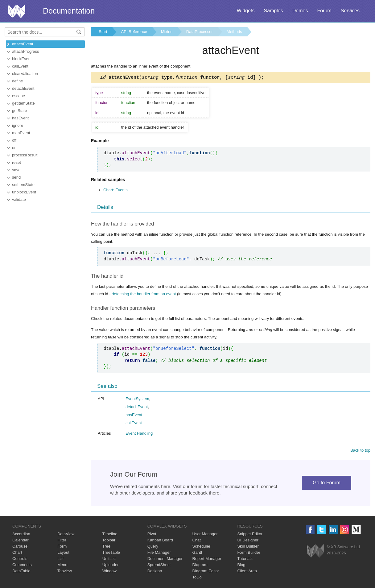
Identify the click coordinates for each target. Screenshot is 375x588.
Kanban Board (160, 541)
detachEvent (23, 88)
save (16, 170)
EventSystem (137, 400)
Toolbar (109, 541)
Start (103, 32)
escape (19, 96)
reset (16, 162)
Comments (22, 566)
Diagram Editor (206, 572)
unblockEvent (24, 192)
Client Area (247, 572)
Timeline (110, 535)
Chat (197, 541)
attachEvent (23, 44)
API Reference (134, 32)
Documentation (69, 11)
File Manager (159, 553)
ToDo (197, 578)
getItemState (23, 103)
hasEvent (20, 118)
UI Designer (248, 541)
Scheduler (202, 547)
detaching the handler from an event (144, 295)
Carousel (20, 547)
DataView (66, 535)
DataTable (21, 572)
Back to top (360, 451)
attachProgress (25, 51)
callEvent (20, 66)
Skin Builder (248, 547)
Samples (273, 11)
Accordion (21, 535)
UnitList (109, 559)
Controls (20, 559)
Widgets (246, 11)
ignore (18, 125)
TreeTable (111, 553)
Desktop (155, 572)
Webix (315, 552)
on (14, 148)
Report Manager (207, 559)
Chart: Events (115, 191)
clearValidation (25, 74)
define (17, 81)
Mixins (167, 32)
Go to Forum (327, 484)
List (60, 559)
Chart (17, 553)
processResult (25, 155)
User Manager (205, 535)
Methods (234, 32)
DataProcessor (200, 32)
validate (19, 199)
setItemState (23, 185)
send (16, 177)
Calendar (21, 541)
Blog (241, 566)
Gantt (197, 553)
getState (19, 111)
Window (109, 572)
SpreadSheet (159, 566)
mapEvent (21, 133)
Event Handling (139, 434)
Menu (62, 566)
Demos (300, 11)
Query (153, 547)
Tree (106, 547)
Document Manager (165, 559)
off (14, 140)
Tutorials (245, 559)
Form (62, 547)
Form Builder (249, 553)
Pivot (152, 535)
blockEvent (22, 59)
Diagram (200, 566)
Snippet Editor (250, 535)
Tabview (65, 572)
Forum (324, 11)
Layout (63, 553)
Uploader (111, 566)
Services (350, 11)
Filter (62, 541)
